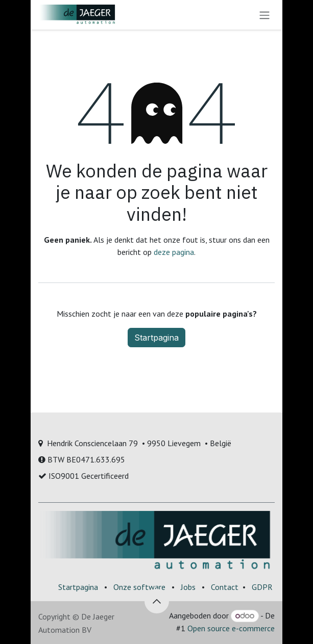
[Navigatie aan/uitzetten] (264, 15)
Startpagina (156, 338)
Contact (225, 587)
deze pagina (174, 252)
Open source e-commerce (231, 628)
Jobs (188, 587)
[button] (157, 601)
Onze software (139, 587)
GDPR (262, 587)
